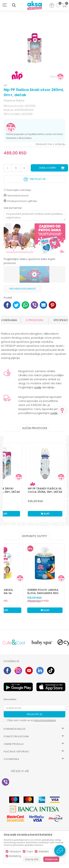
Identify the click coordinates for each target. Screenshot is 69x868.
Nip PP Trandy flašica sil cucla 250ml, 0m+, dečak (45, 490)
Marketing (15, 856)
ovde (38, 387)
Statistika (44, 852)
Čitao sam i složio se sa (31, 720)
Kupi (45, 514)
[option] (34, 48)
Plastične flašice (14, 101)
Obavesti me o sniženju (50, 144)
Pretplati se (35, 178)
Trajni (30, 852)
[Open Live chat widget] (60, 851)
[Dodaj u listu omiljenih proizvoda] (4, 576)
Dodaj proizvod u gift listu (20, 201)
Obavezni (15, 852)
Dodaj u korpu (48, 168)
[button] (14, 5)
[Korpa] (64, 8)
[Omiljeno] (58, 6)
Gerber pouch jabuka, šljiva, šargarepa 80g (43, 591)
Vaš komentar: (13, 208)
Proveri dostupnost (23, 289)
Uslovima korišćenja (45, 720)
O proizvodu (34, 320)
